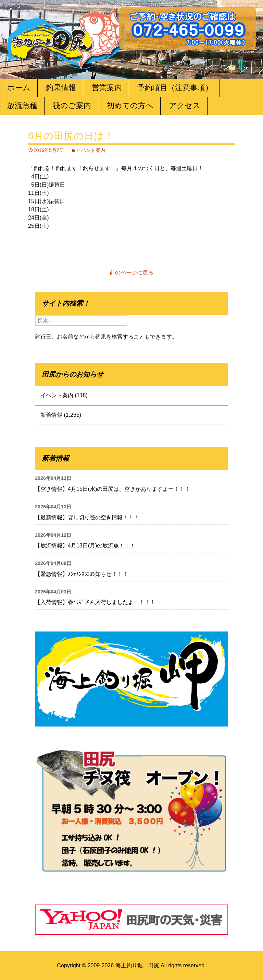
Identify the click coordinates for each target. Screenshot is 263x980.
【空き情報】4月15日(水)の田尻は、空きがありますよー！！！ (112, 489)
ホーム (19, 88)
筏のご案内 (72, 105)
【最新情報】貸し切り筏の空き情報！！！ (87, 517)
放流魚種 (22, 105)
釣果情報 (61, 88)
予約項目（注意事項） (175, 88)
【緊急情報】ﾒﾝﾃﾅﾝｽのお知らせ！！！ (82, 574)
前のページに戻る (131, 273)
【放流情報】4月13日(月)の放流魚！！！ (85, 546)
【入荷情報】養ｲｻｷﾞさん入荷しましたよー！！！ (95, 602)
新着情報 (51, 415)
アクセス (185, 105)
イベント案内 (91, 150)
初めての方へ (130, 105)
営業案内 (107, 88)
